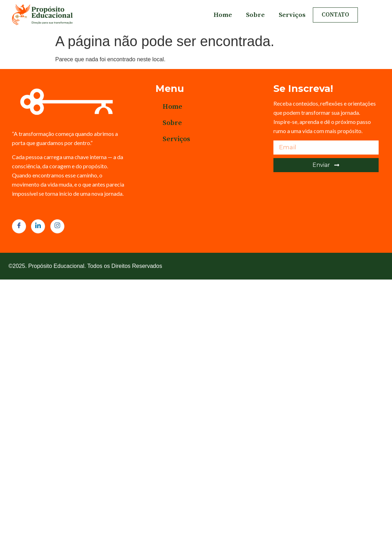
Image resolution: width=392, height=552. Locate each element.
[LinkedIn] (38, 226)
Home (223, 15)
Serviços (292, 15)
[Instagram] (57, 226)
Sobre (255, 15)
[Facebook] (19, 226)
